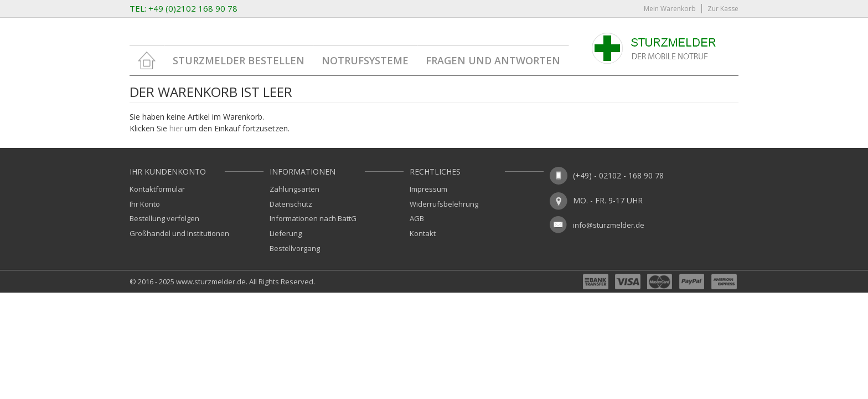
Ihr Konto (145, 204)
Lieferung (286, 233)
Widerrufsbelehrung (444, 204)
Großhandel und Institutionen (179, 233)
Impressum (428, 189)
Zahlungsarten (294, 189)
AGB (417, 218)
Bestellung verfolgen (164, 218)
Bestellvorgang (295, 248)
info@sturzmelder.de (609, 225)
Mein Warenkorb (670, 9)
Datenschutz (291, 204)
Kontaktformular (157, 189)
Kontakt (423, 233)
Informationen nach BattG (313, 218)
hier (176, 128)
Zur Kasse (723, 9)
